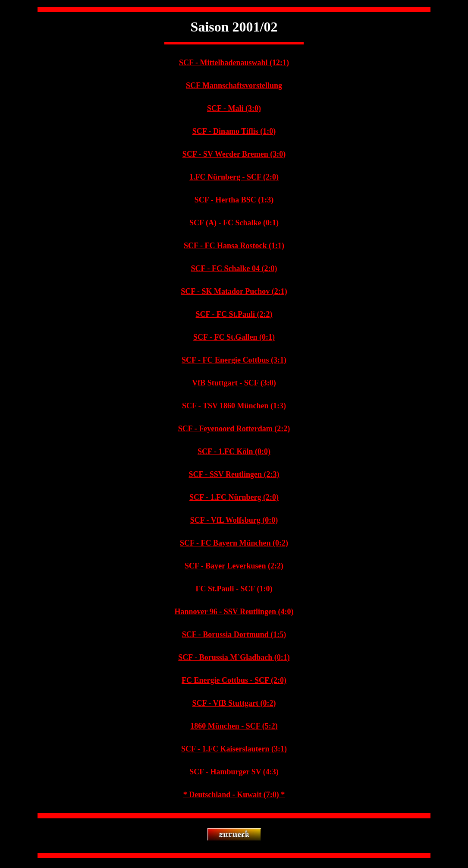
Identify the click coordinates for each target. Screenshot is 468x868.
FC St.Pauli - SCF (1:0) (234, 589)
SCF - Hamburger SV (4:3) (234, 772)
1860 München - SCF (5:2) (234, 726)
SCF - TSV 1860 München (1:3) (234, 406)
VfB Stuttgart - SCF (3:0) (234, 383)
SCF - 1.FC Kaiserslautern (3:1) (234, 749)
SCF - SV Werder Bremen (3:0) (234, 154)
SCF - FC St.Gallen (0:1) (234, 337)
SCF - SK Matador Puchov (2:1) (234, 291)
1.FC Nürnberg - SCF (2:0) (234, 177)
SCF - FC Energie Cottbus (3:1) (234, 360)
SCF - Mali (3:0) (234, 108)
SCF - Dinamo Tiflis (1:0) (234, 131)
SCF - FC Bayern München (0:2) (234, 543)
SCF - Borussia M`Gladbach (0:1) (234, 657)
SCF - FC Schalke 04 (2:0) (234, 268)
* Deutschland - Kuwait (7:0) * (234, 795)
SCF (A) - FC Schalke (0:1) (234, 223)
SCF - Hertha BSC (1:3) (234, 200)
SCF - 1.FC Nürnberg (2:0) (234, 497)
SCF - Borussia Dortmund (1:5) (234, 634)
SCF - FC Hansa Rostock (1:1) (234, 246)
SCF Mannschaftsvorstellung (234, 85)
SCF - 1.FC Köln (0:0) (234, 451)
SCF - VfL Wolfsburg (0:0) (234, 520)
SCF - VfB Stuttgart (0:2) (234, 703)
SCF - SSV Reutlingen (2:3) (234, 474)
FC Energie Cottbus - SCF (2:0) (234, 680)
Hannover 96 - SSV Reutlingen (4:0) (234, 612)
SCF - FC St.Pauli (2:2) (234, 314)
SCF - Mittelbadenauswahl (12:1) (234, 63)
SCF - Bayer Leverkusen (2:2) (234, 566)
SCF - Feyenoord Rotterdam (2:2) (234, 429)
